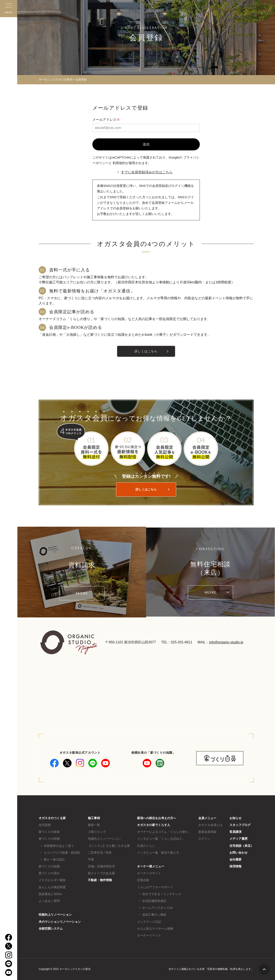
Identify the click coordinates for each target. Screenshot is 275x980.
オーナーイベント (149, 935)
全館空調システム (51, 929)
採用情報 (235, 866)
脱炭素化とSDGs (50, 894)
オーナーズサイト (149, 873)
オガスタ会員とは (210, 825)
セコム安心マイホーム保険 (155, 929)
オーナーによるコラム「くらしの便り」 (164, 832)
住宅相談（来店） (241, 846)
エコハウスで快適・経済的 (62, 853)
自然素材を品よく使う (59, 846)
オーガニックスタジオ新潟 (55, 79)
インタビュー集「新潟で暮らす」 (160, 853)
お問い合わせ (238, 853)
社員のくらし (146, 846)
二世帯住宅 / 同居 (100, 853)
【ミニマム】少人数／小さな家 (109, 846)
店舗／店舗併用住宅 (101, 866)
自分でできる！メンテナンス (162, 894)
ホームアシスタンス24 (157, 908)
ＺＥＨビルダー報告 (52, 880)
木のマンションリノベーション (60, 922)
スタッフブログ (240, 825)
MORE (82, 593)
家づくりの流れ (49, 873)
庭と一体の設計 (54, 859)
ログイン (204, 839)
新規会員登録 (207, 832)
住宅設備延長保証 (154, 901)
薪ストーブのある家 (101, 873)
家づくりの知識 (49, 866)
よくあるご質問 (49, 901)
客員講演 (235, 832)
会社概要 (235, 859)
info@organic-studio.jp (226, 642)
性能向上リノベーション (55, 915)
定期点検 (143, 880)
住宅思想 (45, 825)
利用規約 (119, 163)
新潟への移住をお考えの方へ (157, 818)
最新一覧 (94, 825)
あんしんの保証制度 (52, 887)
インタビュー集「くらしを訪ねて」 (161, 839)
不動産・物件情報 (100, 880)
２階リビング (97, 832)
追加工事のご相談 (154, 915)
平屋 (91, 859)
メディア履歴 (238, 839)
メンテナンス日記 (149, 922)
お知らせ (235, 818)
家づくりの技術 (49, 832)
